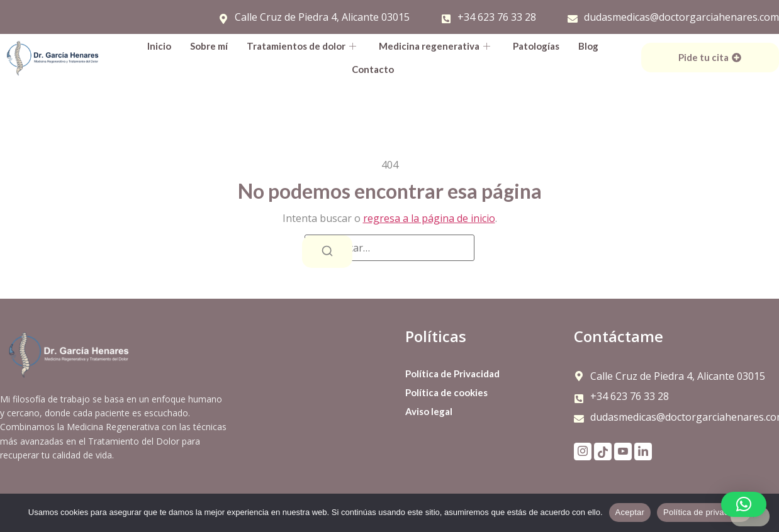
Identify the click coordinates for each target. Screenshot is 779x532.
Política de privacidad (704, 512)
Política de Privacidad (452, 374)
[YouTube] (623, 452)
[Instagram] (583, 452)
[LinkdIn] (643, 452)
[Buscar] (327, 252)
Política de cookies (446, 392)
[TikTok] (603, 452)
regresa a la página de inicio (429, 218)
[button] (744, 504)
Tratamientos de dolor (301, 46)
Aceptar (630, 512)
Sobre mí (209, 46)
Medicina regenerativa (434, 46)
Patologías (536, 46)
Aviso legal (429, 411)
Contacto (373, 69)
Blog (588, 46)
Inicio (159, 46)
